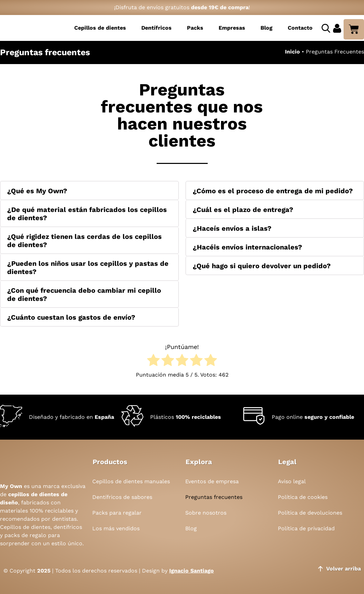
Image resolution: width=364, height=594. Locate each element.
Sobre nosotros (206, 513)
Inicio (292, 52)
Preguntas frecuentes (214, 497)
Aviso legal (292, 481)
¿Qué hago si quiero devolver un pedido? (262, 266)
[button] (89, 191)
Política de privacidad (306, 528)
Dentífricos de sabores (122, 497)
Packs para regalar (117, 513)
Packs (195, 28)
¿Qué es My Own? (37, 191)
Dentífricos (156, 28)
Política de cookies (303, 497)
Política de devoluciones (310, 513)
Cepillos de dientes (100, 28)
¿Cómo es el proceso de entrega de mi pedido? (273, 191)
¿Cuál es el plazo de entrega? (243, 210)
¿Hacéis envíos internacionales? (247, 247)
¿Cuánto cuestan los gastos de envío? (71, 317)
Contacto (300, 28)
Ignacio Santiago (192, 571)
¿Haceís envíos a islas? (232, 228)
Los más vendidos (116, 528)
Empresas (232, 28)
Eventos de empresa (212, 481)
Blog (266, 28)
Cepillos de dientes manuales (131, 481)
